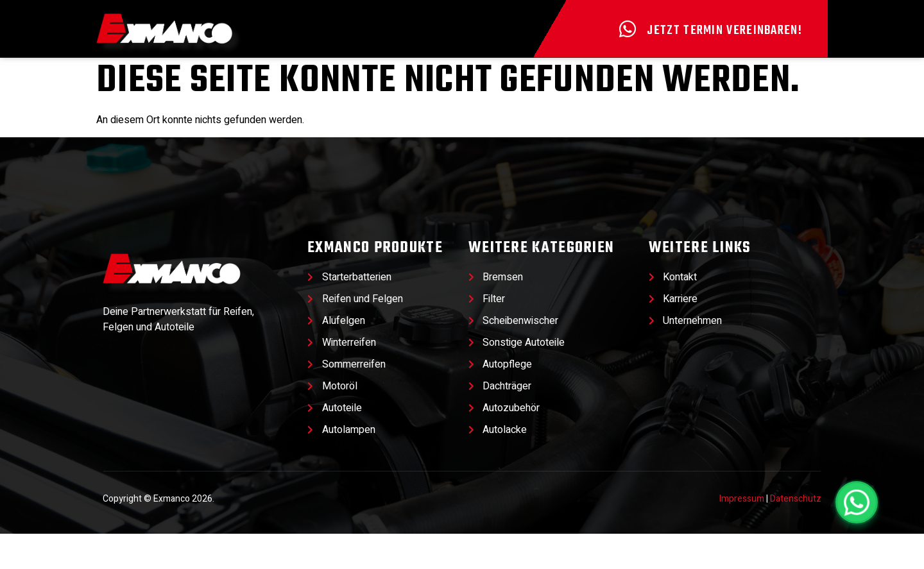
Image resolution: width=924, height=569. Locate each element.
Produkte (303, 74)
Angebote (162, 74)
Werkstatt (460, 74)
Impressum (742, 534)
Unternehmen (623, 74)
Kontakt (765, 74)
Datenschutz (796, 534)
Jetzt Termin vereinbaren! (724, 30)
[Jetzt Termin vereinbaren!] (628, 29)
